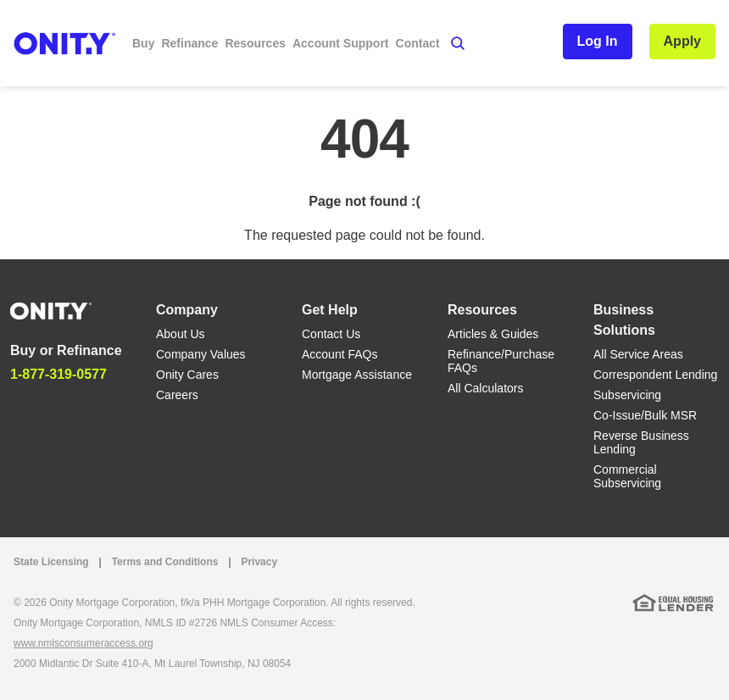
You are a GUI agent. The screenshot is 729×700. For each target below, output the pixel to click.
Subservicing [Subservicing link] (627, 395)
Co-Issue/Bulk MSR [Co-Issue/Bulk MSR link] (645, 415)
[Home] (51, 310)
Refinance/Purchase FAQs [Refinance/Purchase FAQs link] (501, 361)
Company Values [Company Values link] (201, 354)
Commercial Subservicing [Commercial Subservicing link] (627, 476)
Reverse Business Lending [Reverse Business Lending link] (641, 442)
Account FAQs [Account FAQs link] (339, 354)
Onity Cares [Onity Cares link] (187, 375)
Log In (598, 41)
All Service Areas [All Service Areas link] (638, 354)
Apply (682, 41)
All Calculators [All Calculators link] (485, 388)
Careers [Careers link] (177, 395)
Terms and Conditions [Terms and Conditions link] (165, 562)
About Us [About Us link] (181, 334)
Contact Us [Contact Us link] (331, 334)
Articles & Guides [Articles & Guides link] (493, 334)
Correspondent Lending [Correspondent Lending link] (655, 375)
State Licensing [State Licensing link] (51, 562)
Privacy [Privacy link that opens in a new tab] (259, 562)
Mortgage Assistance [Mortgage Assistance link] (357, 375)
